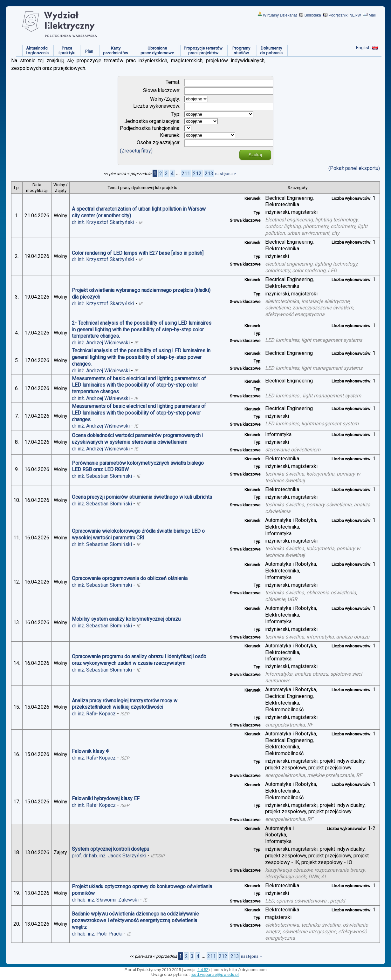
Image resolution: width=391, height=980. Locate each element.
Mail (372, 15)
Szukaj (255, 155)
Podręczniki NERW (345, 15)
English (363, 48)
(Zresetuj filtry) (136, 151)
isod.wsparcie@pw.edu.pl (215, 974)
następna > (226, 174)
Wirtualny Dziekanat (280, 15)
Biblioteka (313, 15)
